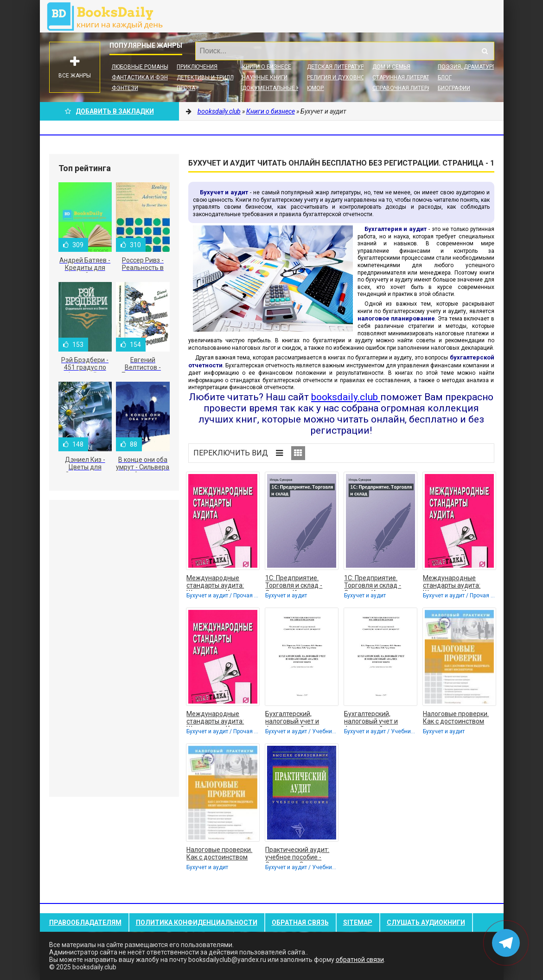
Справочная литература (408, 88)
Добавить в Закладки (109, 111)
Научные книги (265, 77)
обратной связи (360, 960)
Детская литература (337, 67)
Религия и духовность (341, 77)
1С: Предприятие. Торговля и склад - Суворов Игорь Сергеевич (294, 583)
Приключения (197, 67)
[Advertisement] (114, 648)
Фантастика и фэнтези (147, 77)
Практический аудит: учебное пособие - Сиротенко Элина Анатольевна (297, 854)
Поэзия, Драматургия (470, 67)
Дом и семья (391, 67)
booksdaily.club (109, 16)
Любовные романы (140, 67)
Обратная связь (300, 922)
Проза (186, 88)
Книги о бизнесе (267, 67)
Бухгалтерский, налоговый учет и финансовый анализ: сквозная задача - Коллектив (297, 718)
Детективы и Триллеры (211, 77)
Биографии (454, 88)
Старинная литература (406, 77)
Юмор (315, 88)
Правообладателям (85, 922)
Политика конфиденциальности (197, 922)
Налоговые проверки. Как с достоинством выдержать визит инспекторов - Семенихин (456, 718)
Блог (445, 77)
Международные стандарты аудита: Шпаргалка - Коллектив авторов (223, 583)
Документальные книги (278, 88)
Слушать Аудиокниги (426, 922)
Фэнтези (125, 88)
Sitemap (358, 922)
